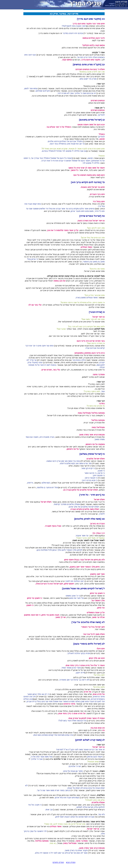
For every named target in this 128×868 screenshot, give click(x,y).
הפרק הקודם (58, 862)
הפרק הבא (71, 862)
